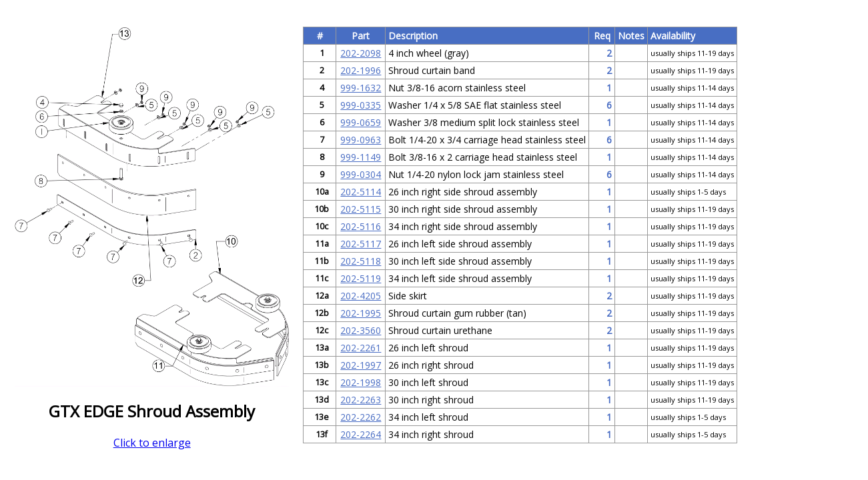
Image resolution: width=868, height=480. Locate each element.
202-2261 (361, 348)
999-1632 (361, 88)
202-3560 (361, 330)
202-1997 (361, 365)
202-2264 (361, 434)
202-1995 (361, 313)
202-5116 (361, 226)
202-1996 (361, 70)
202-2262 (361, 417)
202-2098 (361, 53)
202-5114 (361, 192)
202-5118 (361, 261)
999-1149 (361, 157)
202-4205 (361, 296)
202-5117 (361, 244)
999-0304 (361, 174)
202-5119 (361, 278)
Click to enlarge (152, 443)
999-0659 (361, 122)
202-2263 (361, 400)
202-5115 (361, 209)
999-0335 (361, 105)
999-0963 (361, 140)
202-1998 (361, 382)
